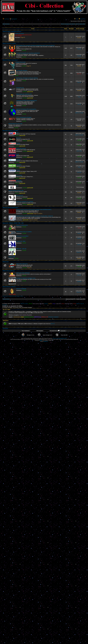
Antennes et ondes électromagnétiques (27, 101)
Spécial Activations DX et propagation (26, 109)
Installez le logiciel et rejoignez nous (26, 278)
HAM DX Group (38, 317)
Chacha (79, 49)
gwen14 (53, 324)
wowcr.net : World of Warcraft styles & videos (60, 338)
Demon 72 (79, 252)
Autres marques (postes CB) (16, 190)
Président (19, 165)
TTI (17, 186)
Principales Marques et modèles (10, 131)
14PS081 (79, 172)
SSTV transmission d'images (24, 117)
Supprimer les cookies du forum (9, 296)
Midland (18, 160)
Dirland (18, 143)
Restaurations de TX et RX (15, 124)
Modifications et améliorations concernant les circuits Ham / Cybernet (35, 216)
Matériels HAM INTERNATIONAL (10, 208)
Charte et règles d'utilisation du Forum (12, 31)
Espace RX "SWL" (21, 241)
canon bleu (79, 151)
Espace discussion (21, 62)
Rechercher (83, 19)
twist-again (5, 305)
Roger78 (23, 37)
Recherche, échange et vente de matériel (27, 78)
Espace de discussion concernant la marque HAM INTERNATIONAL (34, 210)
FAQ (77, 19)
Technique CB (20, 88)
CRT (17, 133)
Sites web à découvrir (22, 264)
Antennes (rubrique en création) (25, 202)
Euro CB (19, 138)
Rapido (78, 304)
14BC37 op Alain (79, 113)
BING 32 (79, 74)
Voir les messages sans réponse (68, 24)
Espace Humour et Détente (9, 287)
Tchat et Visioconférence (9, 271)
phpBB (41, 340)
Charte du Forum (19, 34)
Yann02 (79, 104)
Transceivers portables (22, 236)
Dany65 (79, 56)
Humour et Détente (21, 289)
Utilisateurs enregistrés (53, 317)
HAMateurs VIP (45, 317)
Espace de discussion (22, 225)
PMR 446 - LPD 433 (21, 249)
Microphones (20, 196)
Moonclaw (50, 338)
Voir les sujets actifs (80, 24)
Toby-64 (79, 82)
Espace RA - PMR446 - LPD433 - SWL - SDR (13, 223)
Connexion (7, 19)
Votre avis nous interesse (23, 273)
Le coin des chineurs (22, 71)
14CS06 (24, 50)
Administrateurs (17, 317)
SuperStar (19, 181)
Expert (22, 317)
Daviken (79, 38)
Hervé (79, 228)
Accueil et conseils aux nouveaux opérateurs (28, 53)
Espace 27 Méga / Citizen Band (10, 60)
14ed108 (79, 238)
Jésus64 (79, 275)
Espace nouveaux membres (9, 43)
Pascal (74, 304)
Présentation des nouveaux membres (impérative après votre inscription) (35, 45)
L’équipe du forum (20, 296)
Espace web (6, 262)
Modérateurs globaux (29, 317)
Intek (18, 154)
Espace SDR (12, 257)
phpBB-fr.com (46, 341)
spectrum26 (30, 92)
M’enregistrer (14, 19)
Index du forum (6, 24)
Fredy (54, 304)
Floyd (79, 97)
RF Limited (19, 175)
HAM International (21, 149)
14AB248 (79, 282)
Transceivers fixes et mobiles (24, 232)
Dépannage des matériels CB (24, 94)
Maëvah (46, 338)
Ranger (18, 170)
